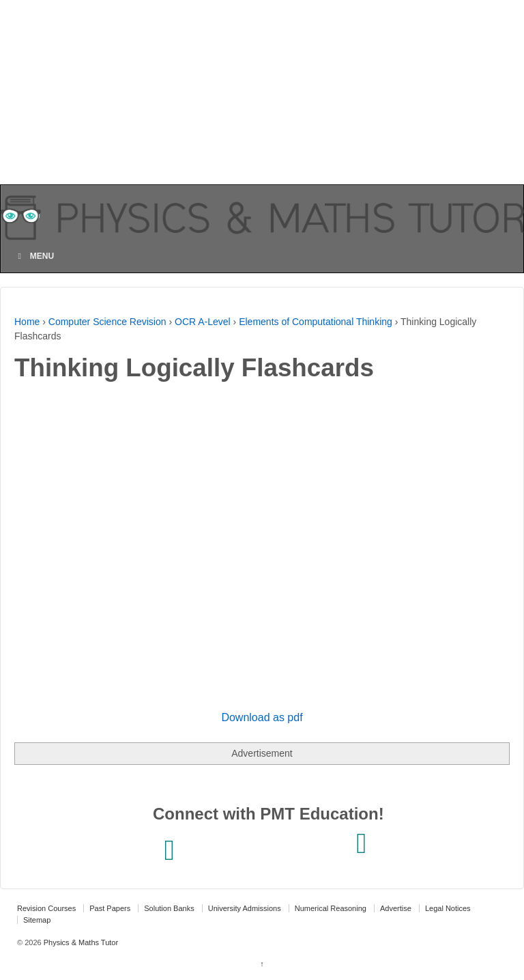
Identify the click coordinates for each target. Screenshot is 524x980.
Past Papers (110, 908)
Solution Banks (169, 908)
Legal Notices (448, 908)
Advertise (396, 908)
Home (27, 322)
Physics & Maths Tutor (80, 942)
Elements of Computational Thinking (316, 322)
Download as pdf (262, 717)
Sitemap (37, 920)
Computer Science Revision (107, 322)
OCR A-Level (203, 322)
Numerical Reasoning (331, 908)
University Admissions (245, 908)
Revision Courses (46, 908)
